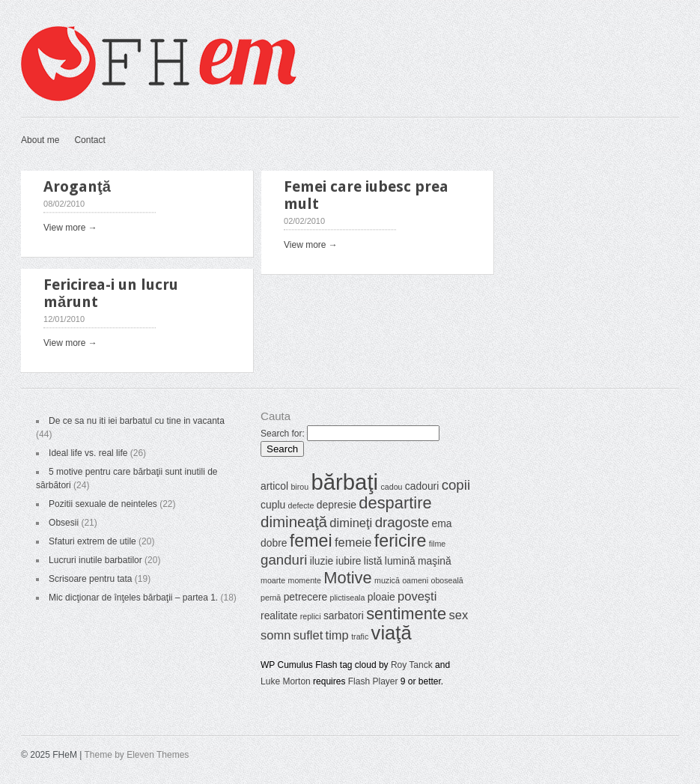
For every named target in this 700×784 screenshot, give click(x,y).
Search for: (283, 434)
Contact (89, 140)
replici (311, 616)
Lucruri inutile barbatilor (95, 560)
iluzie (322, 561)
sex (458, 615)
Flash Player (373, 681)
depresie (337, 505)
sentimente (406, 614)
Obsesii (64, 523)
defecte (301, 505)
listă (373, 561)
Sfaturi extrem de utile (92, 541)
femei (311, 541)
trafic (360, 636)
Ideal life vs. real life (88, 453)
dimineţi (351, 523)
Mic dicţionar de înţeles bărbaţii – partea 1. (133, 598)
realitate (279, 616)
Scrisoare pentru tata (90, 579)
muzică (387, 580)
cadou (391, 487)
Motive (347, 578)
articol (274, 486)
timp (337, 635)
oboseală (447, 580)
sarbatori (344, 616)
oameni (415, 580)
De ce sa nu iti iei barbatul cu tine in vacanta (137, 421)
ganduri (284, 560)
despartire (395, 503)
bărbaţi (344, 482)
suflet (308, 635)
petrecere (306, 597)
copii (456, 485)
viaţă (392, 633)
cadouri (422, 486)
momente (305, 580)
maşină (435, 561)
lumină (400, 561)
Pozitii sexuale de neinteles (103, 504)
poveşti (417, 596)
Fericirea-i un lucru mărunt (111, 293)
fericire (401, 541)
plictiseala (348, 598)
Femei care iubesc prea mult (366, 195)
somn (276, 635)
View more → (70, 228)
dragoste (402, 522)
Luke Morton (286, 681)
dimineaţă (294, 522)
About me (40, 140)
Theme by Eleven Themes (137, 755)
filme (438, 544)
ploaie (381, 597)
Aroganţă (77, 186)
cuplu (273, 505)
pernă (271, 598)
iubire (349, 561)
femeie (353, 543)
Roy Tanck (412, 665)
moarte (273, 580)
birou (299, 487)
